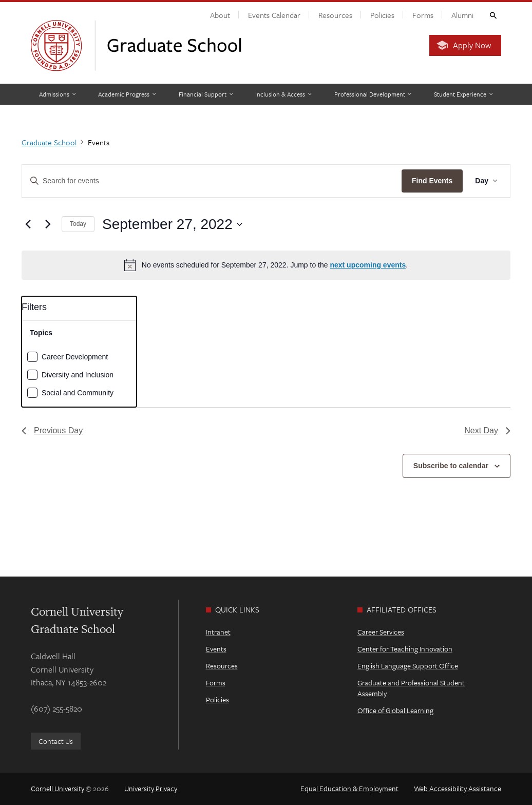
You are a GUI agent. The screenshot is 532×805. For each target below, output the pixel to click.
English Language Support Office (408, 666)
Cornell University (58, 788)
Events (216, 649)
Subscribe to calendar (451, 466)
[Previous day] (28, 224)
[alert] (266, 265)
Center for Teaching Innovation (405, 649)
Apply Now (472, 45)
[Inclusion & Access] (283, 94)
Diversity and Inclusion (78, 375)
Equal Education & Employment (349, 788)
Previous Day (52, 430)
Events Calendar (274, 15)
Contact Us (56, 741)
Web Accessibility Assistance (458, 788)
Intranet (218, 632)
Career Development (75, 357)
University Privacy (151, 788)
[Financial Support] (206, 94)
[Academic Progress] (127, 94)
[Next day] (48, 224)
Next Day (487, 430)
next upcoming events (368, 265)
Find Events (432, 181)
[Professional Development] (373, 94)
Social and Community (78, 393)
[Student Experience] (463, 94)
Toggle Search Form (492, 15)
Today (78, 224)
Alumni (462, 15)
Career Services (381, 632)
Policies (382, 15)
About (220, 15)
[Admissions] (57, 94)
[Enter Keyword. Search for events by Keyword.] (212, 181)
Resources (335, 15)
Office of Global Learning (395, 710)
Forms (423, 15)
